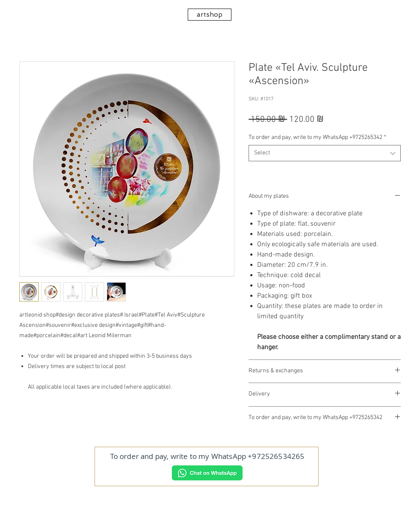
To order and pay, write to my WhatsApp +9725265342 (317, 137)
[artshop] (210, 15)
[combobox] (325, 153)
